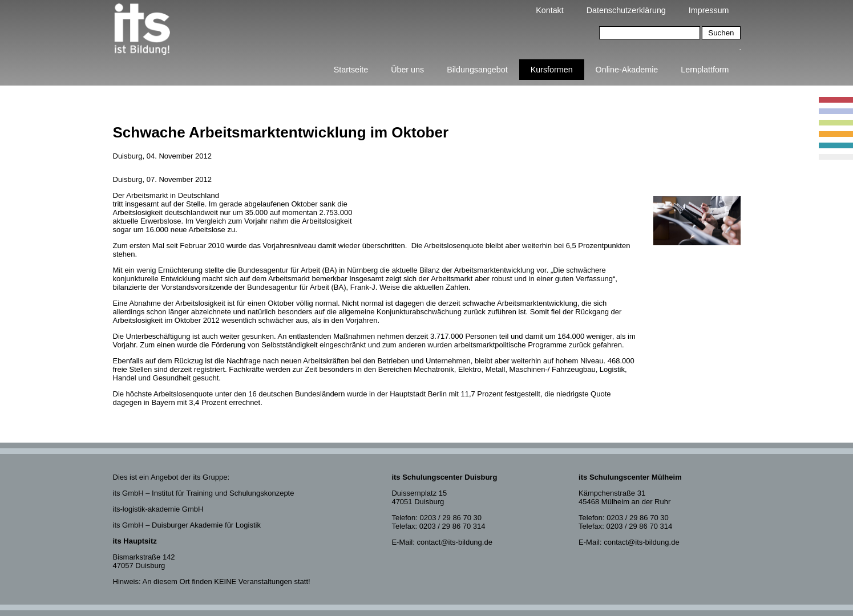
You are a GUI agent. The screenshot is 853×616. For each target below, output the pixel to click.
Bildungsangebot (477, 70)
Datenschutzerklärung (626, 10)
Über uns (407, 70)
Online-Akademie (627, 70)
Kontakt (549, 10)
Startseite (351, 70)
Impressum (709, 10)
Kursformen (552, 70)
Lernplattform (705, 70)
